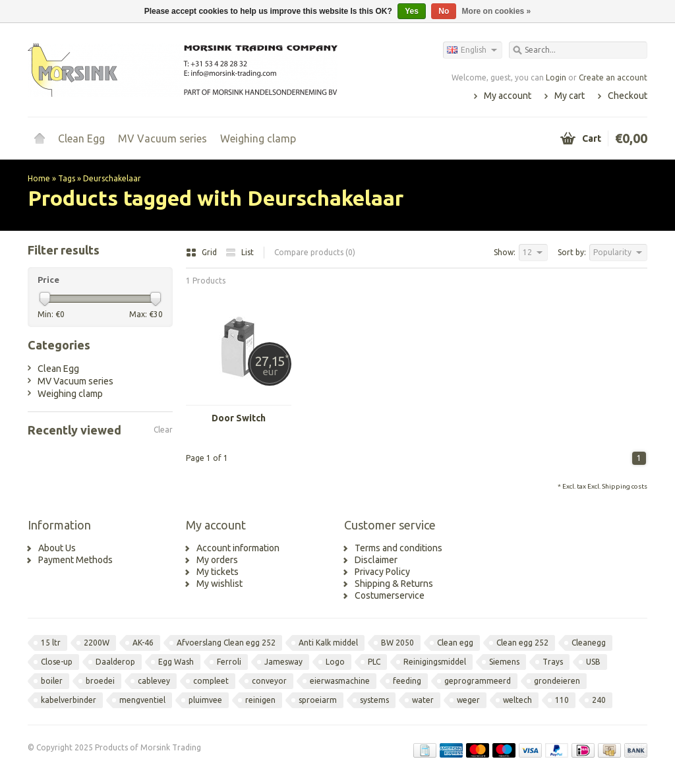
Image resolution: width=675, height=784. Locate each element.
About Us (57, 548)
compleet (211, 681)
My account (508, 96)
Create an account (613, 77)
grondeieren (557, 681)
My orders (217, 560)
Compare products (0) (315, 252)
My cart (570, 96)
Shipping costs (625, 486)
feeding (407, 681)
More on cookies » (497, 11)
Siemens (504, 662)
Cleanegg (589, 643)
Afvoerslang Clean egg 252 (226, 643)
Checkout (628, 96)
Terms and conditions (398, 548)
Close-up (57, 662)
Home (40, 138)
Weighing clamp (258, 138)
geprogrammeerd (478, 681)
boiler (52, 681)
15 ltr (51, 643)
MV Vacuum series (162, 138)
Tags (67, 178)
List (240, 252)
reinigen (260, 700)
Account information (238, 548)
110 (562, 700)
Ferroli (229, 662)
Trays (553, 662)
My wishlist (220, 584)
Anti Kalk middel (328, 643)
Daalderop (115, 662)
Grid (202, 252)
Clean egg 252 (522, 643)
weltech (517, 700)
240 (599, 700)
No (444, 11)
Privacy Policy (382, 572)
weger (468, 700)
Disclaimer (376, 560)
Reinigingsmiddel (435, 662)
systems (374, 700)
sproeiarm (318, 700)
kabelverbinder (69, 700)
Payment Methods (75, 560)
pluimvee (205, 700)
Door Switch (239, 418)
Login (556, 77)
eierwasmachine (340, 681)
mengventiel (142, 700)
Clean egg (455, 643)
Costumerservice (390, 595)
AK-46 (143, 643)
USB (593, 662)
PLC (374, 662)
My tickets (218, 572)
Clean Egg (81, 138)
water (423, 700)
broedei (100, 681)
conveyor (269, 681)
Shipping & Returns (394, 584)
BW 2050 (397, 643)
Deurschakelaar (112, 178)
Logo (335, 662)
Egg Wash (176, 662)
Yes (412, 11)
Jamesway (283, 662)
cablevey (154, 681)
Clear (163, 430)
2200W (97, 643)
